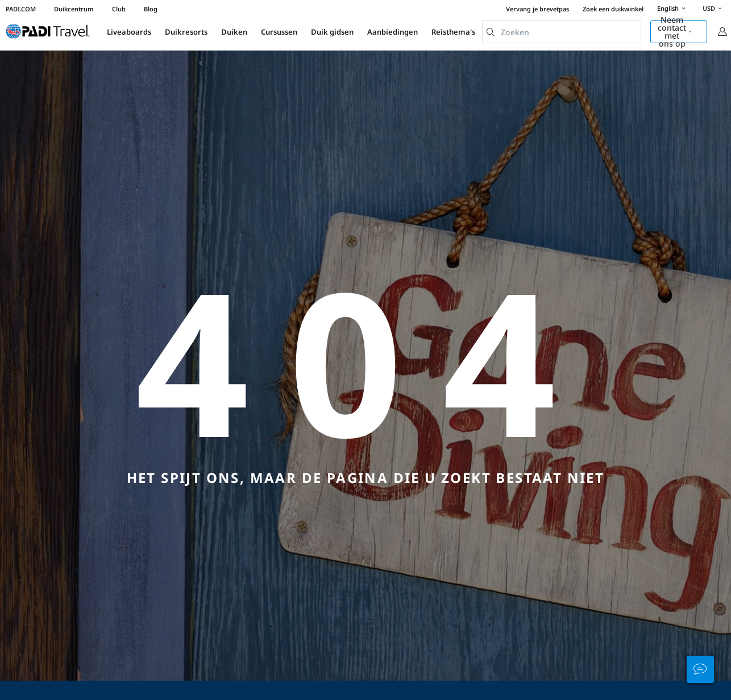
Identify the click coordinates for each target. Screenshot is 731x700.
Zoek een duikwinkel (613, 9)
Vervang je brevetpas (537, 9)
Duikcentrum (74, 9)
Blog (151, 9)
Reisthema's (453, 32)
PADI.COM (21, 9)
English (673, 9)
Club (119, 9)
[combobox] (562, 32)
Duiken (234, 32)
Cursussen (279, 32)
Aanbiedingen (393, 32)
